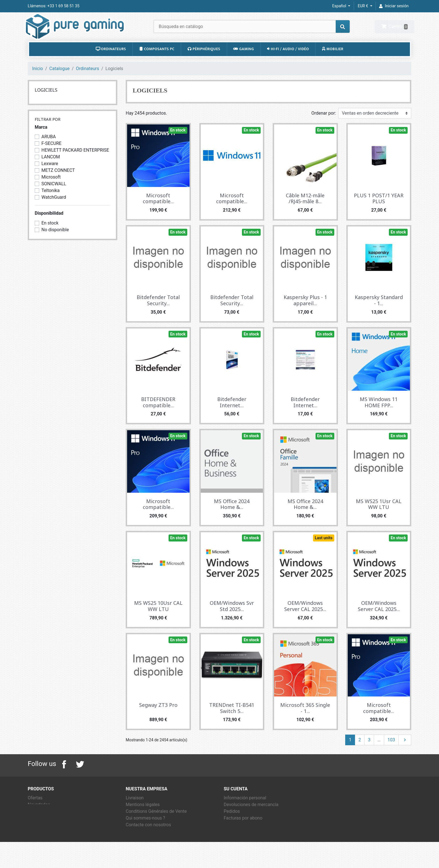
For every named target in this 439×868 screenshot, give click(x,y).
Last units (324, 551)
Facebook (64, 777)
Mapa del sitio (140, 844)
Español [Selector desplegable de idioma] (340, 6)
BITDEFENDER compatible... (158, 415)
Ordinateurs (111, 62)
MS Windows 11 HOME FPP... (379, 415)
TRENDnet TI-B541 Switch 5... (232, 721)
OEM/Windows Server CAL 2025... (305, 619)
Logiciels (46, 103)
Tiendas (134, 851)
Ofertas (35, 811)
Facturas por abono (243, 831)
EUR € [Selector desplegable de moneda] (363, 6)
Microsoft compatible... (158, 211)
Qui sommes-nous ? (145, 831)
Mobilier (333, 62)
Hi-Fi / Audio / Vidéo (288, 62)
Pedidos (232, 824)
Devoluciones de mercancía (251, 817)
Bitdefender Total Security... (158, 313)
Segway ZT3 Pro (158, 718)
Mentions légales (143, 817)
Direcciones (235, 838)
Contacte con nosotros (148, 838)
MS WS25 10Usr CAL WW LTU (158, 619)
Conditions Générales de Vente (156, 824)
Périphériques (204, 62)
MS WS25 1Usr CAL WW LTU (379, 517)
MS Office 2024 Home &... (232, 517)
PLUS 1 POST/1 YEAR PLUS (379, 211)
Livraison (135, 811)
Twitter (80, 777)
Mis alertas (235, 851)
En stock (178, 143)
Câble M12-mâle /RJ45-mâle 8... (305, 211)
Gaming (244, 62)
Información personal (245, 811)
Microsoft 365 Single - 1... (305, 721)
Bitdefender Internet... (232, 415)
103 (391, 753)
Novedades (39, 817)
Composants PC (157, 62)
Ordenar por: (324, 126)
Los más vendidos (46, 824)
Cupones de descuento (247, 844)
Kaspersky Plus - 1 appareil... (305, 313)
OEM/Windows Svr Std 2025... (232, 619)
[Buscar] (252, 33)
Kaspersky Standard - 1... (379, 313)
